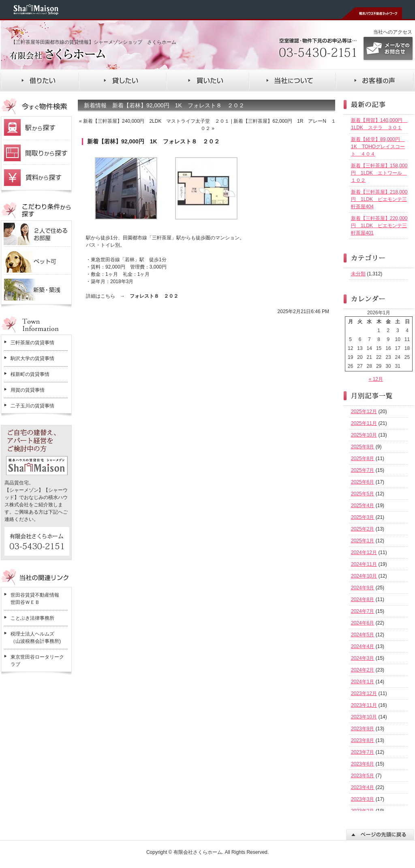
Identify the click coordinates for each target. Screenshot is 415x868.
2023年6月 (363, 764)
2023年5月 (363, 776)
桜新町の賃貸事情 (30, 374)
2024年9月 (363, 588)
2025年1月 (363, 541)
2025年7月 (363, 470)
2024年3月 (363, 658)
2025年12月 (364, 412)
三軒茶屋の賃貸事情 (32, 343)
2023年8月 (363, 740)
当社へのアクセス (393, 32)
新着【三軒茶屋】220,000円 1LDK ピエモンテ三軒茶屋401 (379, 226)
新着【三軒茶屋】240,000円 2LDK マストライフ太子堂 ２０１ (156, 121)
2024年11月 (364, 564)
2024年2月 (363, 670)
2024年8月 (363, 599)
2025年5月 (363, 494)
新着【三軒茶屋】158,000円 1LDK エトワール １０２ (379, 173)
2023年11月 (364, 705)
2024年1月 (363, 682)
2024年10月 (364, 576)
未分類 (358, 274)
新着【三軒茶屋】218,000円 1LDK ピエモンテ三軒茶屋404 (379, 199)
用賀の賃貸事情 (28, 390)
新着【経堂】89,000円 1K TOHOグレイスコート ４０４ (378, 147)
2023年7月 (363, 752)
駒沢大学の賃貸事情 (32, 358)
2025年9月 (363, 447)
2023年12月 (364, 693)
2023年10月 (364, 717)
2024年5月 (363, 635)
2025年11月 (364, 423)
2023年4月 (363, 787)
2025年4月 (363, 505)
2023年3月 (363, 799)
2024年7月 (363, 611)
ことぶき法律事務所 (32, 618)
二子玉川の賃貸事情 (32, 406)
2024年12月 (364, 552)
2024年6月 (363, 623)
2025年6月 (363, 482)
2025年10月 (364, 435)
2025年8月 (363, 459)
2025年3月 (363, 517)
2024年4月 (363, 646)
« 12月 (376, 379)
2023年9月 (363, 729)
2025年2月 (363, 529)
